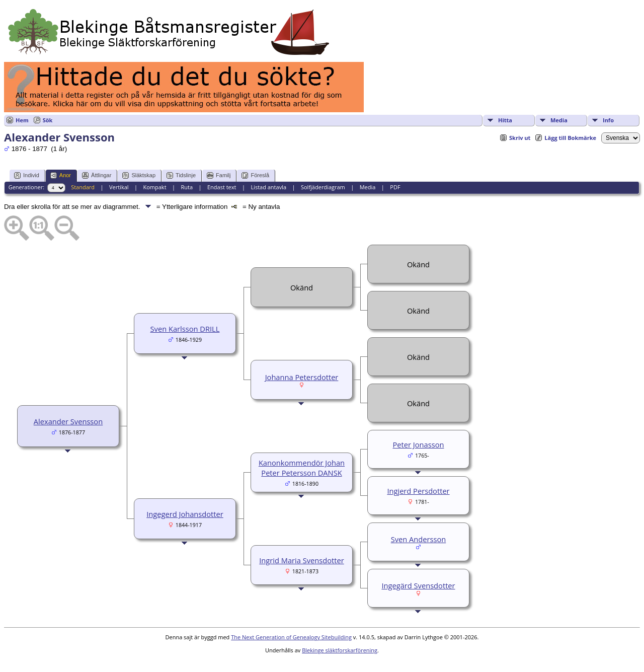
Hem (22, 120)
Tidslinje (181, 175)
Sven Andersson (419, 539)
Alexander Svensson (68, 421)
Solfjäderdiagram (323, 187)
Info (608, 120)
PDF (395, 187)
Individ (27, 175)
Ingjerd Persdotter (418, 491)
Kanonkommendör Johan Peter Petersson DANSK (302, 468)
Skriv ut (520, 138)
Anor (61, 175)
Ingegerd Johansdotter (185, 514)
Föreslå (255, 175)
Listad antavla (268, 187)
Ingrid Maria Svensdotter (301, 560)
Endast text (222, 187)
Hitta (505, 120)
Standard (83, 187)
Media (559, 120)
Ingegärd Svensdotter (418, 585)
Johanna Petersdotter (302, 377)
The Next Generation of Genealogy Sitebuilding (291, 637)
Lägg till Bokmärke (570, 138)
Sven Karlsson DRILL (185, 329)
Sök (48, 120)
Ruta (187, 187)
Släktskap (139, 175)
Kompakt (154, 187)
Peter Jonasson (419, 444)
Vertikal (119, 187)
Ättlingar (97, 175)
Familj (219, 175)
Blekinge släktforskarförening (340, 650)
